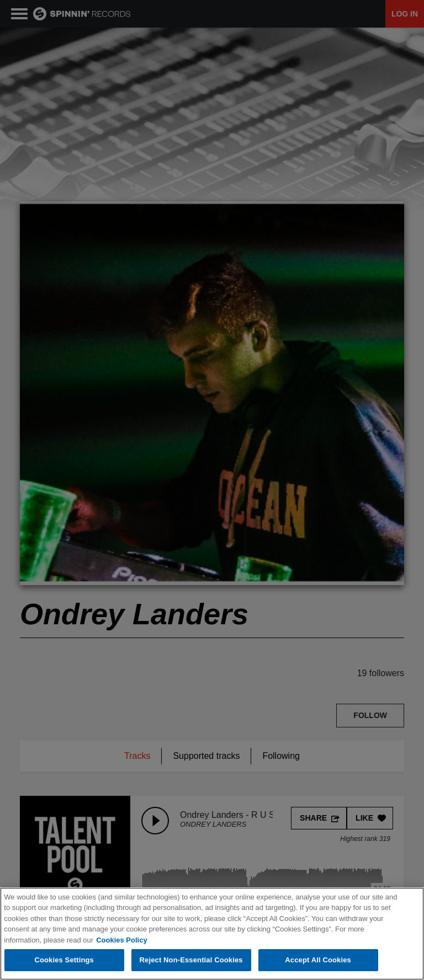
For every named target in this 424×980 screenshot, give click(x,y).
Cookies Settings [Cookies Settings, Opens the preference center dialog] (64, 960)
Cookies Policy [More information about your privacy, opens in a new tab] (121, 940)
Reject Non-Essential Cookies (191, 960)
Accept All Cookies (318, 960)
